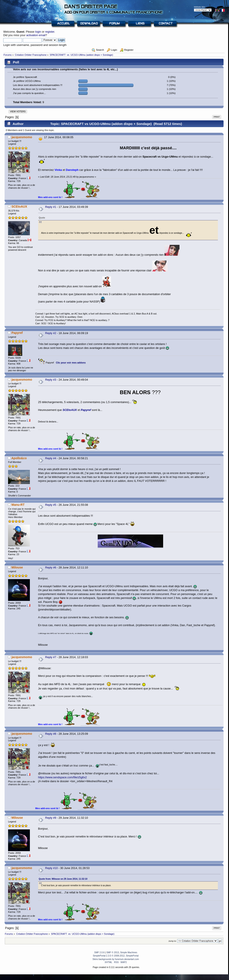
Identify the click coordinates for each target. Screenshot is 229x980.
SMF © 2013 (113, 952)
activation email (36, 35)
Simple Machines (129, 952)
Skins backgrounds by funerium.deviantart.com (116, 959)
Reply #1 (51, 207)
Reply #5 (51, 505)
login (38, 32)
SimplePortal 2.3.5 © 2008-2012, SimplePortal (116, 956)
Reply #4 (51, 458)
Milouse (17, 567)
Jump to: (173, 941)
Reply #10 (51, 868)
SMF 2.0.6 (99, 952)
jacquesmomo (22, 137)
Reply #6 (51, 567)
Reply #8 (51, 734)
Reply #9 (51, 818)
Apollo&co (19, 458)
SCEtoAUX (19, 207)
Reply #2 (51, 333)
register (50, 32)
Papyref (17, 333)
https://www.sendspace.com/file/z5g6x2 (62, 777)
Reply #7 (51, 657)
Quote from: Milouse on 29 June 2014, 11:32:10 (63, 879)
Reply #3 (51, 380)
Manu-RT (18, 505)
